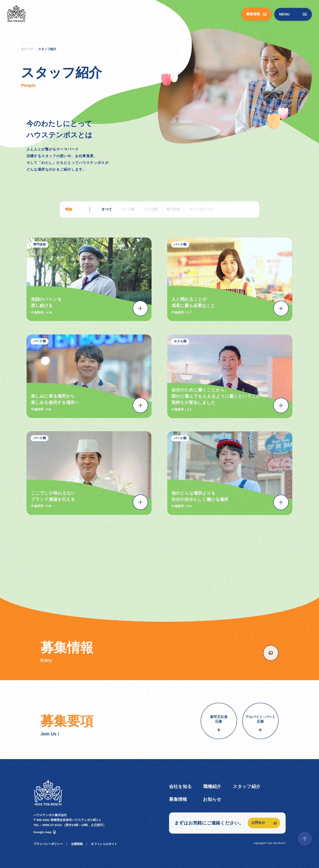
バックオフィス (201, 209)
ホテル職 (150, 209)
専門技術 (173, 209)
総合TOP (27, 49)
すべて (107, 209)
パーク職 (128, 209)
